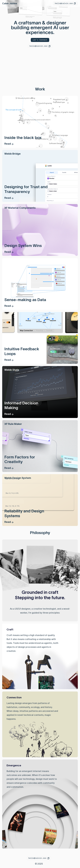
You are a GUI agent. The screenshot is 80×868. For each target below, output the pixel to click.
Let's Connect (40, 40)
